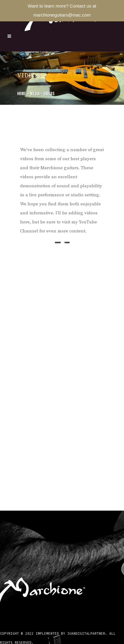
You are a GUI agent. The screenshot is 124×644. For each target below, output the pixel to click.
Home (22, 94)
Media (35, 94)
